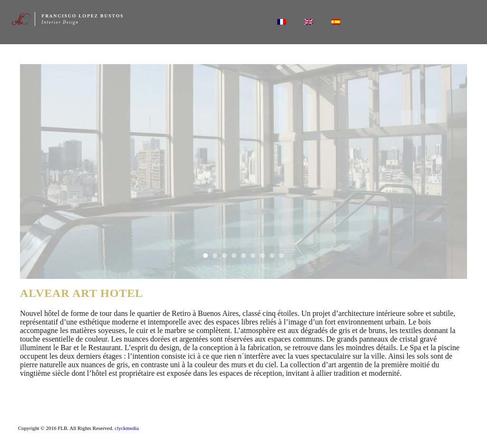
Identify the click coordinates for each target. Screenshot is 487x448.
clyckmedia (127, 428)
